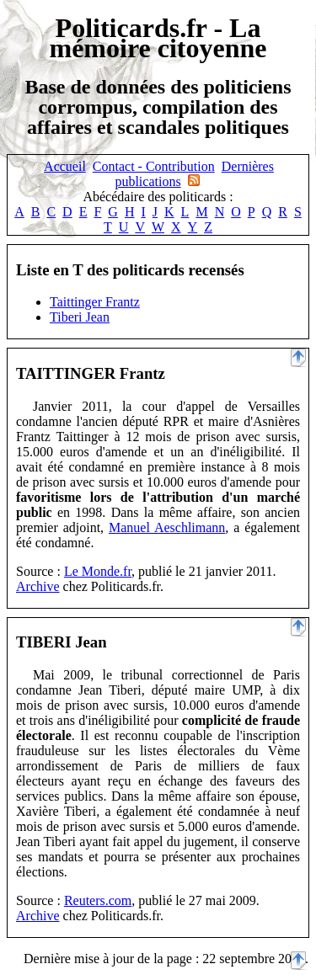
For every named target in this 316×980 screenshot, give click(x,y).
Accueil (65, 166)
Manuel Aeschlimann (167, 527)
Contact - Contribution (154, 166)
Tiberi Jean (80, 317)
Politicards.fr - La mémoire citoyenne (158, 38)
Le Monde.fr (98, 571)
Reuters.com (98, 900)
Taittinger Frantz (95, 302)
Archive (38, 586)
